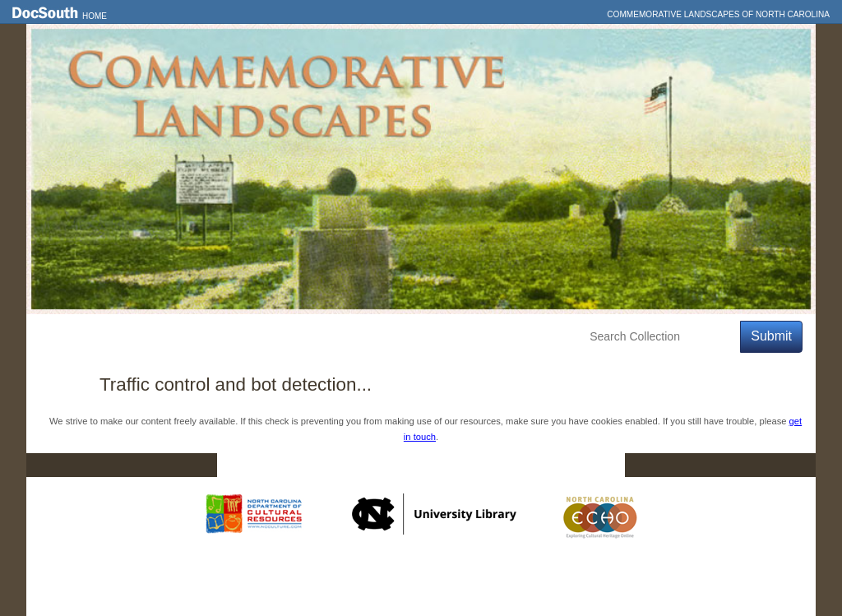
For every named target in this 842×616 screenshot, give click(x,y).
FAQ (593, 465)
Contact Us (432, 465)
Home (95, 16)
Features (120, 337)
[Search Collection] (662, 337)
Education (266, 337)
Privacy (521, 465)
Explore (192, 337)
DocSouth (335, 465)
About (335, 337)
